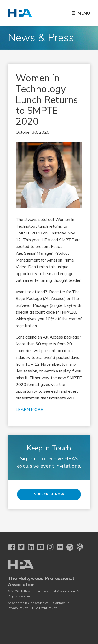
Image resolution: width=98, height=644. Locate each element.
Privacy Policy (18, 608)
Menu (84, 13)
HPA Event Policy (44, 608)
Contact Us (61, 603)
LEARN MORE (29, 410)
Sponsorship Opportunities (28, 603)
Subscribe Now (49, 494)
